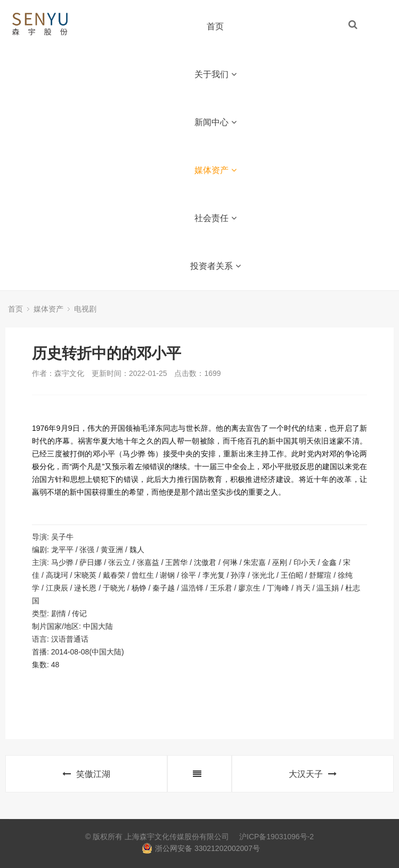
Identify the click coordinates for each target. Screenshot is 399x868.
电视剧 (85, 309)
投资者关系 (215, 266)
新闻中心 (215, 122)
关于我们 (215, 74)
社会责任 (215, 218)
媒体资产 (215, 170)
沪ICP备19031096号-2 (276, 837)
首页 (215, 26)
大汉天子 (313, 774)
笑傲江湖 (86, 774)
